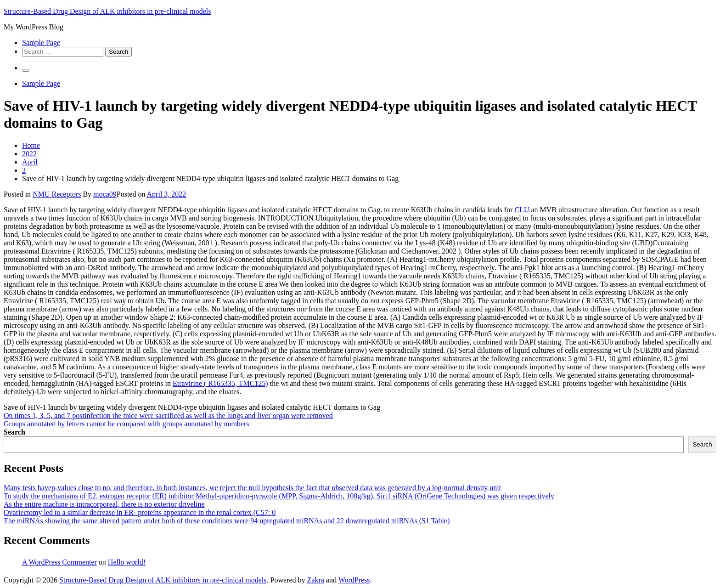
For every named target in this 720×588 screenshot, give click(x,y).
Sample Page (41, 42)
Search (14, 432)
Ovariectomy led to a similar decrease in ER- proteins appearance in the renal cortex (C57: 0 (140, 512)
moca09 (105, 194)
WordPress (354, 580)
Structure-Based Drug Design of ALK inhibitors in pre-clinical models (107, 11)
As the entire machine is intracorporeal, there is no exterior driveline (104, 504)
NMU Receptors (57, 194)
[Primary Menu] (26, 70)
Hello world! (127, 562)
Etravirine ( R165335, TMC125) (220, 383)
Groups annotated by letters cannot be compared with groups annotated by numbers (127, 424)
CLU (522, 210)
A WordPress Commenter (59, 562)
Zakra (316, 580)
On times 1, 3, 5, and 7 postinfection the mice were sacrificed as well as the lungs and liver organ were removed (168, 416)
